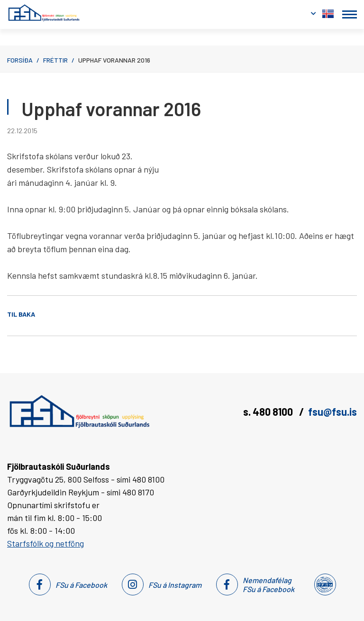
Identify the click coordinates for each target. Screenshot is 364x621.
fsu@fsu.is (332, 411)
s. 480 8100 (269, 411)
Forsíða (20, 60)
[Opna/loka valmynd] (350, 14)
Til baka (21, 314)
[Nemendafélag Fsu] (324, 584)
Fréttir (55, 60)
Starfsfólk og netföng (45, 543)
